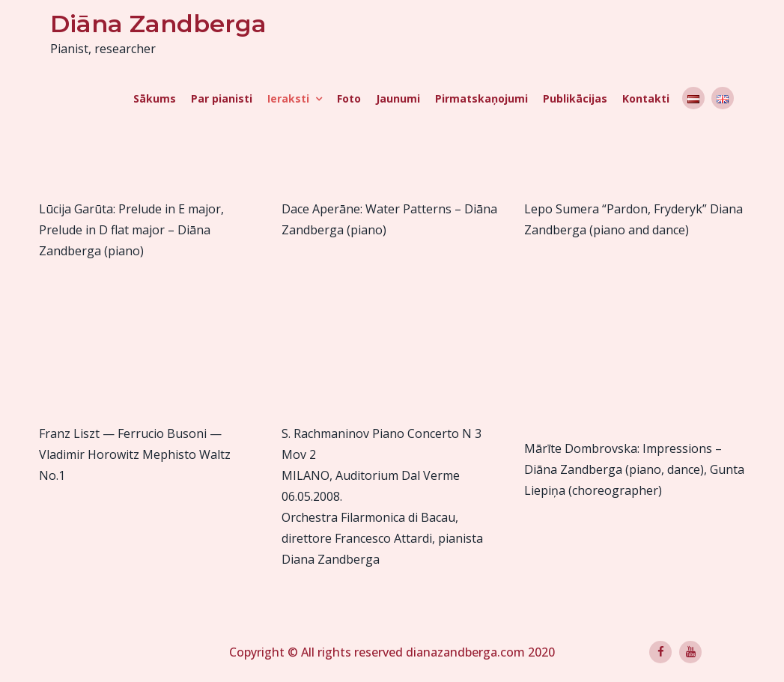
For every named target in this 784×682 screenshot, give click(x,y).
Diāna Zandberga (158, 24)
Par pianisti (222, 98)
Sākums (155, 98)
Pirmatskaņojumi (481, 98)
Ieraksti (288, 98)
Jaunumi (398, 98)
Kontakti (646, 98)
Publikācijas (575, 98)
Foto (349, 98)
